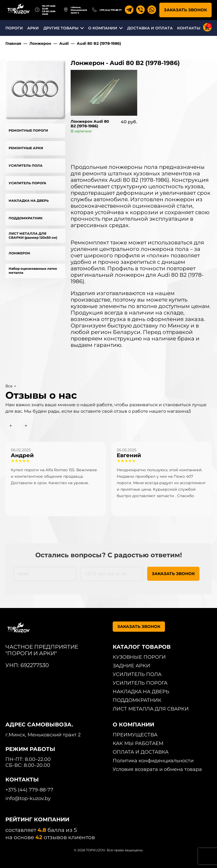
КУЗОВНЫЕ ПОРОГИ (139, 657)
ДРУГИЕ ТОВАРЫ (61, 28)
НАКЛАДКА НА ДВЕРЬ (29, 201)
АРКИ (33, 28)
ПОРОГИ (14, 28)
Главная (13, 43)
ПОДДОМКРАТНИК (26, 218)
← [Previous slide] (11, 425)
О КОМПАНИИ (103, 28)
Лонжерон (40, 43)
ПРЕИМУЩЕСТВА (135, 735)
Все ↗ (11, 386)
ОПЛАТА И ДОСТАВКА (141, 752)
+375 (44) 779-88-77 (110, 10)
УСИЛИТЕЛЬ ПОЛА (26, 165)
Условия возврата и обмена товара (157, 769)
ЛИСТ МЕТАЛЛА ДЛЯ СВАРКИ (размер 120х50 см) (33, 235)
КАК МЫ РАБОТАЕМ (138, 743)
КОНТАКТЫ (189, 28)
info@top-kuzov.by (28, 798)
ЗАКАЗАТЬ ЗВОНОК (185, 10)
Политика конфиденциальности (153, 761)
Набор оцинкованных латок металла (33, 271)
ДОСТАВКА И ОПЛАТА (150, 28)
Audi (64, 43)
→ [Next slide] (26, 425)
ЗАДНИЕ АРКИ (131, 666)
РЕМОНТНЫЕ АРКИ (26, 148)
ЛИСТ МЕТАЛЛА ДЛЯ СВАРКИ (151, 709)
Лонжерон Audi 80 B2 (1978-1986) (90, 124)
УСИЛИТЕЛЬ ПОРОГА (27, 183)
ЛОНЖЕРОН (19, 253)
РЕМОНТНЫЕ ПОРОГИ (28, 130)
